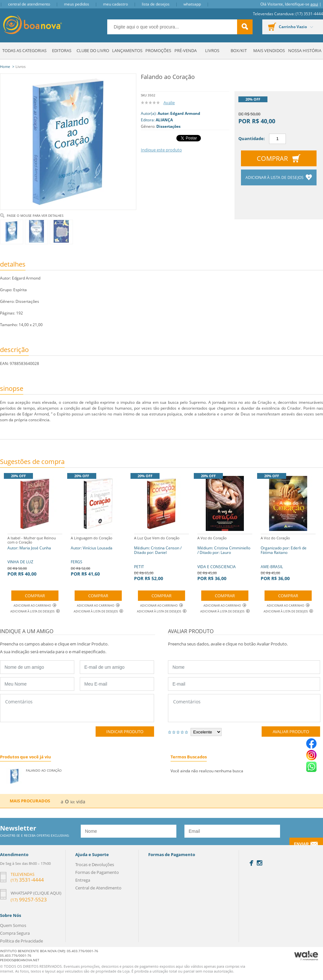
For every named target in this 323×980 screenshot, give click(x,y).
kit (73, 802)
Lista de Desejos (156, 4)
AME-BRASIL (288, 558)
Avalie (169, 103)
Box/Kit (239, 50)
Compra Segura (15, 933)
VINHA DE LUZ (35, 555)
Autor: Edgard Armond (179, 113)
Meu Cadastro (115, 4)
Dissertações (168, 126)
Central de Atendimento (29, 4)
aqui (314, 4)
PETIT (161, 558)
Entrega (83, 880)
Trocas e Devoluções (95, 864)
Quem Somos (13, 925)
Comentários (77, 708)
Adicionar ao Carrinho (35, 606)
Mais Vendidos (269, 50)
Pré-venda (186, 50)
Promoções (158, 50)
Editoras (62, 50)
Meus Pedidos (77, 4)
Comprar (272, 158)
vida (81, 802)
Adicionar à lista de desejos (275, 177)
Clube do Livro (93, 50)
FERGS (92, 555)
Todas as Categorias (24, 50)
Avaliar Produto (291, 732)
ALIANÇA (164, 120)
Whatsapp (192, 4)
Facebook (251, 863)
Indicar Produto (125, 732)
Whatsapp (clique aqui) (36, 893)
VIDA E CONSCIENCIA (225, 558)
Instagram (260, 863)
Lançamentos (127, 50)
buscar (245, 27)
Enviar (301, 844)
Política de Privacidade (21, 941)
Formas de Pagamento (97, 872)
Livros (212, 50)
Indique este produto (161, 150)
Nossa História (305, 50)
